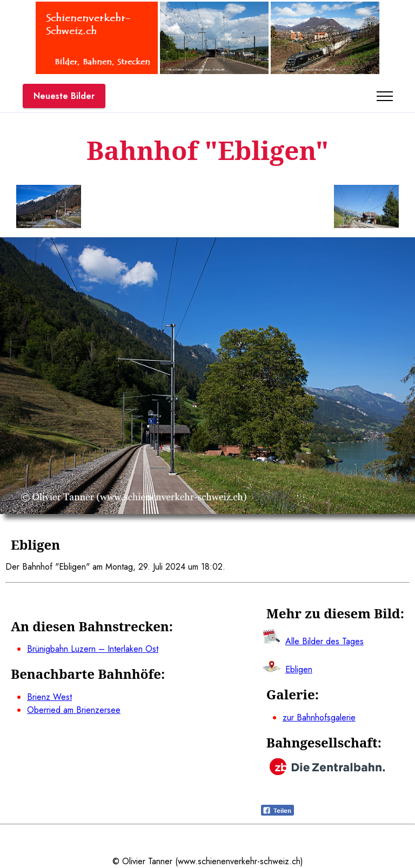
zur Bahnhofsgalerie (319, 717)
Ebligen (299, 669)
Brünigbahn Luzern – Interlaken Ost (93, 649)
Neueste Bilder (64, 96)
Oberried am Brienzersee (74, 710)
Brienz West (49, 697)
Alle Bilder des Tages (324, 641)
